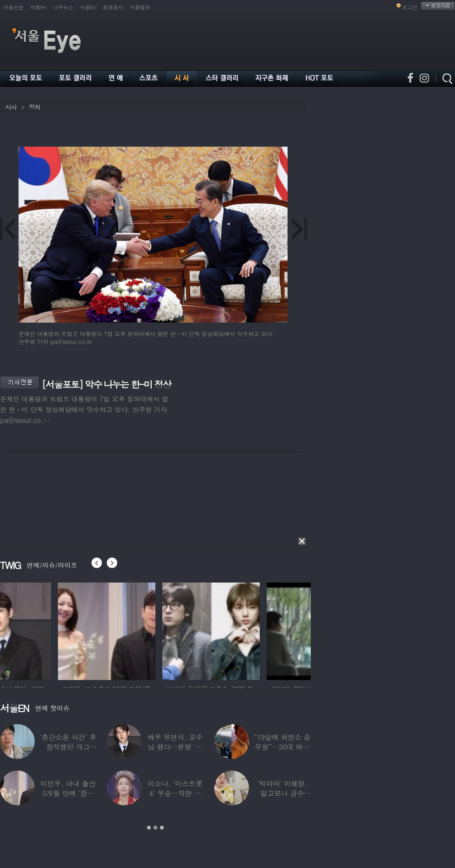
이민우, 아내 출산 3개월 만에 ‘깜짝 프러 (68, 793)
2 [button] (155, 828)
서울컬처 (140, 7)
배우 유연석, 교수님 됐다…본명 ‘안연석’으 (175, 747)
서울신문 (13, 7)
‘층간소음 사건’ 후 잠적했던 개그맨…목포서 (68, 747)
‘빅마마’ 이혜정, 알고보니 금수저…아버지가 (282, 793)
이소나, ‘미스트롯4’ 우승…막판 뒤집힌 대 (175, 793)
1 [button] (149, 828)
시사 (11, 107)
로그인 (410, 7)
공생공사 (113, 7)
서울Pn (38, 7)
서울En (88, 7)
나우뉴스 (63, 7)
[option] (49, 630)
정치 (34, 107)
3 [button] (162, 828)
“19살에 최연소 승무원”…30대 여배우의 (282, 747)
